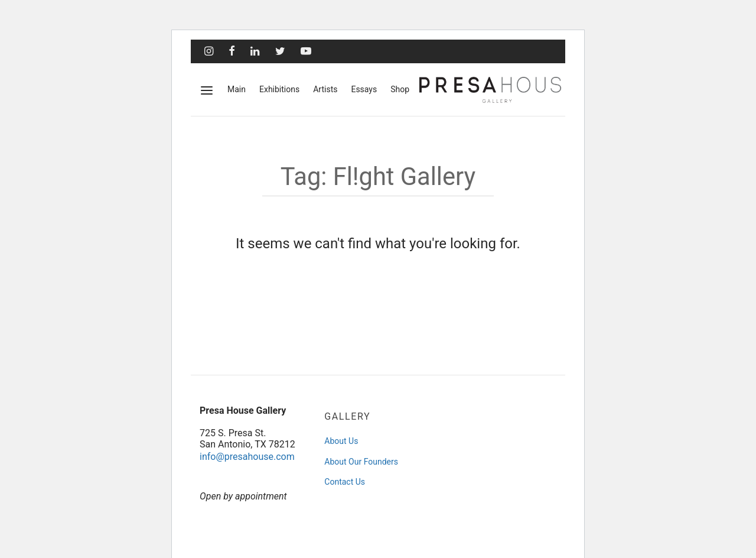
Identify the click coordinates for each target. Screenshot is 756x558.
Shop (400, 89)
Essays (364, 89)
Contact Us (345, 482)
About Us (341, 441)
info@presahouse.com (247, 457)
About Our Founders (361, 462)
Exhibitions (279, 89)
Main (237, 89)
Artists (325, 89)
